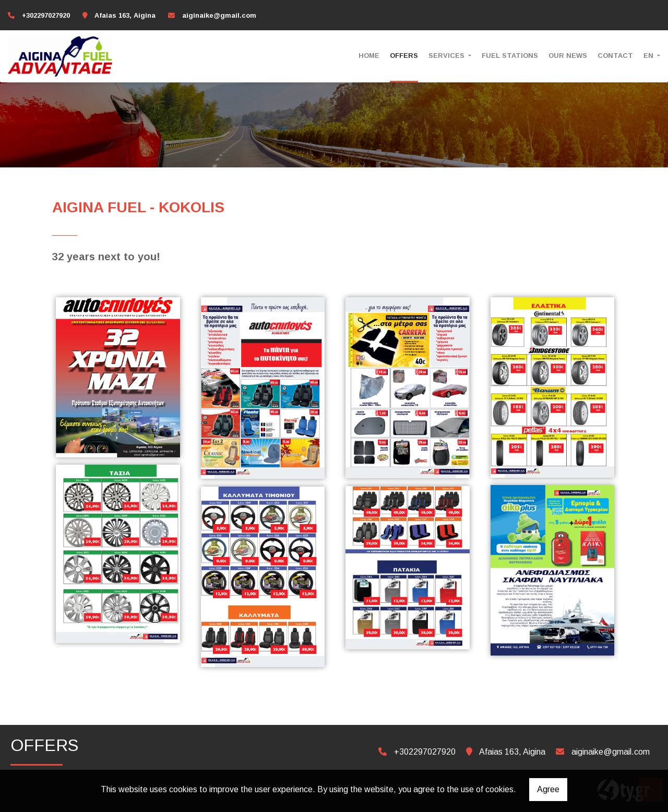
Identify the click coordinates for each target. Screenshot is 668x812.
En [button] (649, 56)
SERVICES (448, 56)
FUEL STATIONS (510, 56)
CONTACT (615, 56)
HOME (369, 56)
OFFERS (404, 56)
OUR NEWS (568, 56)
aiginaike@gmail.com (219, 15)
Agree (548, 789)
